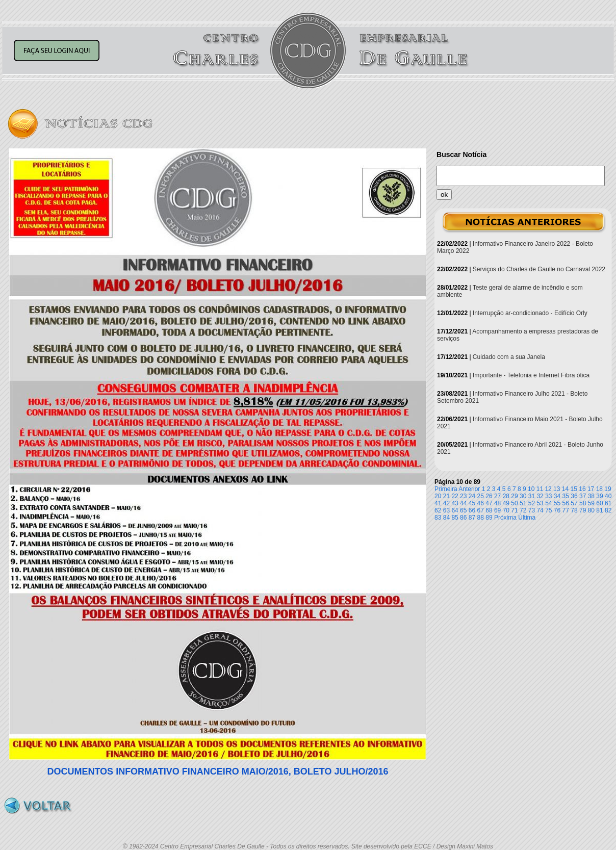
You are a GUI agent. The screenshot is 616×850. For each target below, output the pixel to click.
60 (599, 503)
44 (463, 503)
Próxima (505, 518)
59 (591, 503)
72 (523, 510)
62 (438, 510)
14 (565, 489)
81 (599, 510)
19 (608, 489)
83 (438, 518)
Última (527, 518)
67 (481, 510)
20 (438, 496)
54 (548, 503)
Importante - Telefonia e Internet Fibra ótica (531, 375)
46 (481, 503)
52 (532, 503)
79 (583, 510)
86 (463, 518)
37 (583, 496)
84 (446, 518)
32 (540, 496)
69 (497, 510)
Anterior (469, 489)
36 (574, 496)
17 (591, 489)
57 (574, 503)
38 (591, 496)
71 (514, 510)
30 (523, 496)
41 (438, 503)
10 (531, 489)
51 (523, 503)
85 (455, 518)
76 (557, 510)
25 (481, 496)
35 (566, 496)
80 (591, 510)
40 (608, 496)
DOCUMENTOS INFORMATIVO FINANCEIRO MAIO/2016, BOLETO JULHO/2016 (217, 771)
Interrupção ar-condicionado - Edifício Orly (530, 313)
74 (540, 510)
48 (497, 503)
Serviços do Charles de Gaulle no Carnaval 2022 (539, 269)
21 (446, 496)
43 (455, 503)
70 (506, 510)
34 (557, 496)
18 (599, 489)
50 (514, 503)
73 (532, 510)
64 (455, 510)
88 (481, 518)
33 (548, 496)
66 (472, 510)
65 (463, 510)
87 (472, 518)
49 (506, 503)
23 (463, 496)
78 (574, 510)
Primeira (446, 489)
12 (548, 489)
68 (489, 510)
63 (446, 510)
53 (540, 503)
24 (472, 496)
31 (532, 496)
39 (599, 496)
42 (446, 503)
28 (506, 496)
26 (489, 496)
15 (574, 489)
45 (472, 503)
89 (489, 518)
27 (497, 496)
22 (455, 496)
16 (582, 489)
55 (557, 503)
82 (608, 510)
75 (548, 510)
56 (566, 503)
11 (540, 489)
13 (557, 489)
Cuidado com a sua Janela (509, 357)
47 (489, 503)
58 (583, 503)
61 (608, 503)
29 (514, 496)
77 (566, 510)
